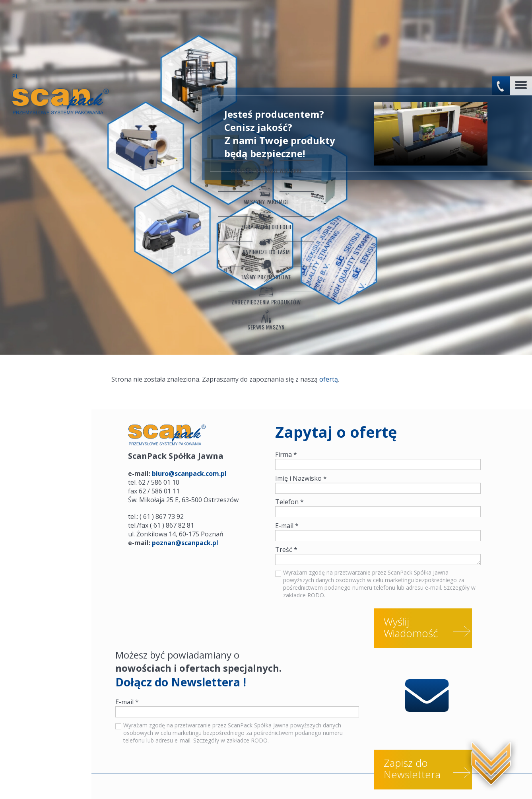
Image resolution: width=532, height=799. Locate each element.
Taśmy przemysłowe (46, 218)
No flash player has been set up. (434, 65)
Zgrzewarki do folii (46, 166)
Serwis (75, 781)
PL (16, 8)
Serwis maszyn (46, 271)
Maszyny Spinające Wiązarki (46, 103)
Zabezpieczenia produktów (46, 245)
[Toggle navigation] (521, 17)
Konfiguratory (36, 781)
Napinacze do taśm (46, 192)
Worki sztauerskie (119, 781)
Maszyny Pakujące (46, 140)
